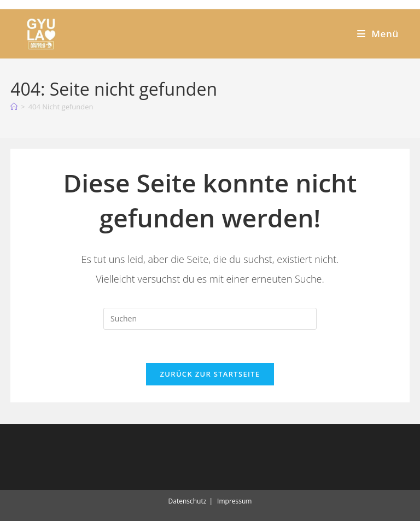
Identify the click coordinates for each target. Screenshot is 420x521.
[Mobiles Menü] (378, 34)
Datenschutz (188, 501)
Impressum (234, 501)
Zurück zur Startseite (210, 374)
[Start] (14, 107)
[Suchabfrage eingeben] (210, 319)
